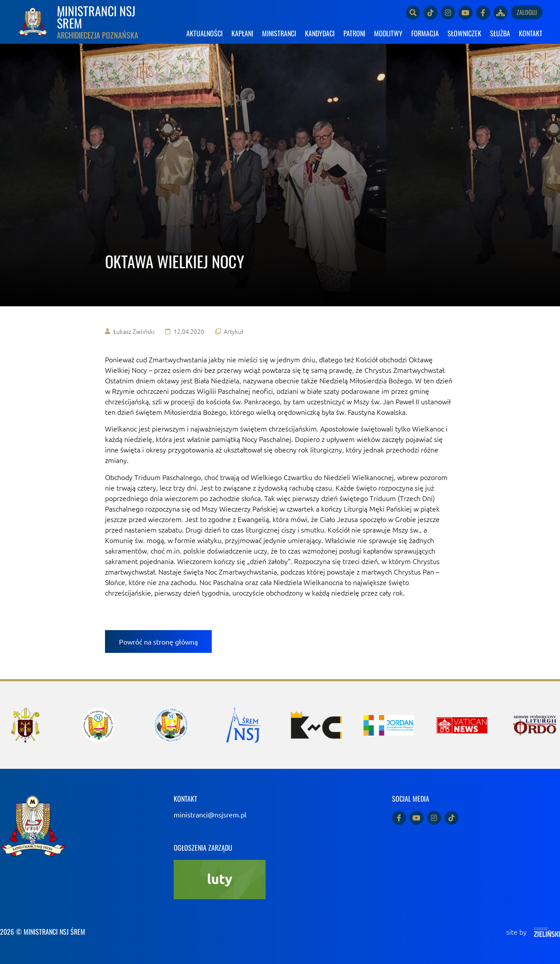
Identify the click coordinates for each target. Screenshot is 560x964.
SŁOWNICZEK (464, 33)
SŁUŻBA (500, 33)
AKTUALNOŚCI (205, 33)
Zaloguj (527, 12)
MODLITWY (388, 33)
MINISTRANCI (279, 33)
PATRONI (354, 33)
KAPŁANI (242, 33)
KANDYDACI (320, 33)
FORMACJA (425, 33)
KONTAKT (531, 33)
